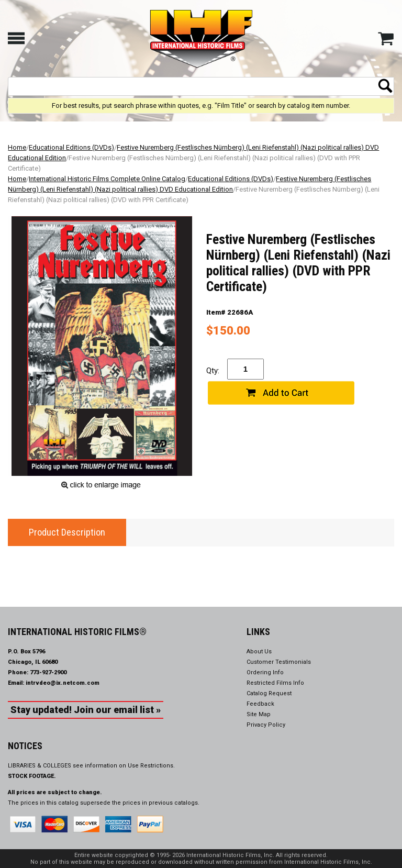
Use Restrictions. (151, 766)
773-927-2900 (48, 672)
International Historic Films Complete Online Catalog (107, 179)
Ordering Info (265, 672)
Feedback (260, 704)
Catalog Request (269, 693)
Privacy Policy (266, 725)
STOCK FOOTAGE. (32, 776)
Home (17, 147)
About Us (259, 652)
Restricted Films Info (275, 683)
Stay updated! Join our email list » (86, 710)
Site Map (259, 714)
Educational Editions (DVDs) (71, 147)
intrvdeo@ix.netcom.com (63, 683)
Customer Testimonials (279, 662)
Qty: (213, 371)
